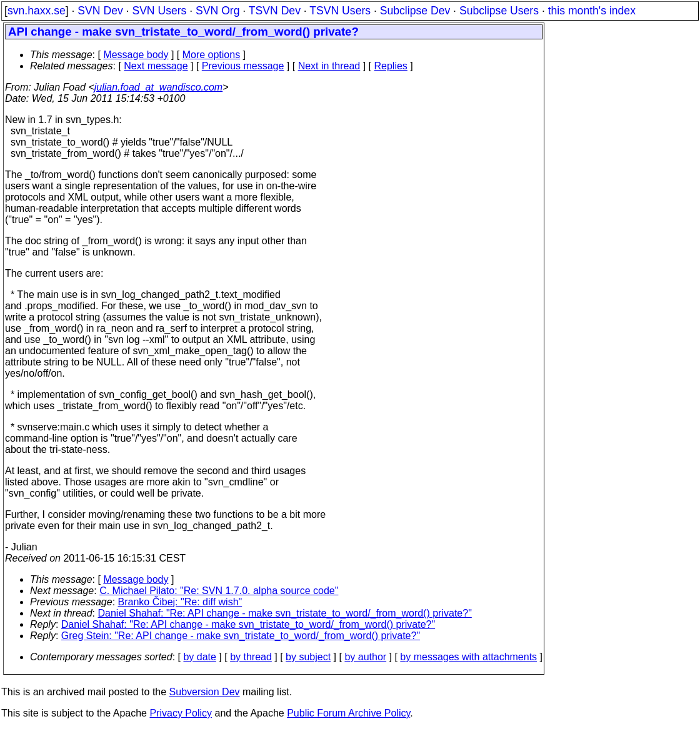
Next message (156, 66)
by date (199, 657)
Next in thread (329, 66)
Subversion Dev (205, 692)
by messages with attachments (468, 657)
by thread (251, 657)
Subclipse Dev (415, 11)
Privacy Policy (181, 713)
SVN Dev (100, 11)
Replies (391, 66)
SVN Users (159, 11)
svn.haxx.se (37, 11)
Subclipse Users (499, 11)
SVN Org (217, 11)
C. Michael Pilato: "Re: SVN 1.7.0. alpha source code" (219, 591)
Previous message (243, 66)
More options (212, 55)
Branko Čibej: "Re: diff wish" (180, 602)
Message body (136, 55)
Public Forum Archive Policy (348, 713)
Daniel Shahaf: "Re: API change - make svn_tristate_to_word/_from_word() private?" (285, 613)
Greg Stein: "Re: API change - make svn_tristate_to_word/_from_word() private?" (241, 636)
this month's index (592, 11)
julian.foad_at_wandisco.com (158, 87)
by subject (308, 657)
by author (365, 657)
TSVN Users (340, 11)
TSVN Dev (275, 11)
